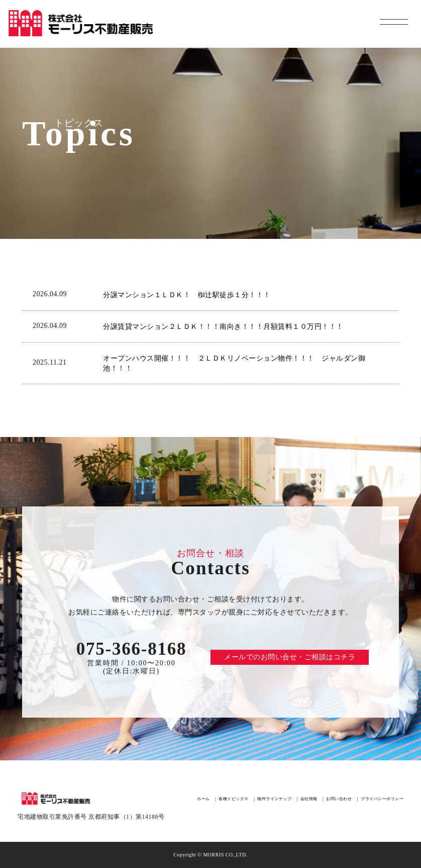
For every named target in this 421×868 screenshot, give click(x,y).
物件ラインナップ (274, 799)
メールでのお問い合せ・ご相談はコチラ (290, 657)
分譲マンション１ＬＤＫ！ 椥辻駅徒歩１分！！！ (187, 295)
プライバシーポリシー (382, 799)
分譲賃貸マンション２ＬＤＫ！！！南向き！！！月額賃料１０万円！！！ (223, 327)
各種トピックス (234, 799)
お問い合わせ (339, 799)
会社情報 (309, 799)
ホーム (203, 799)
